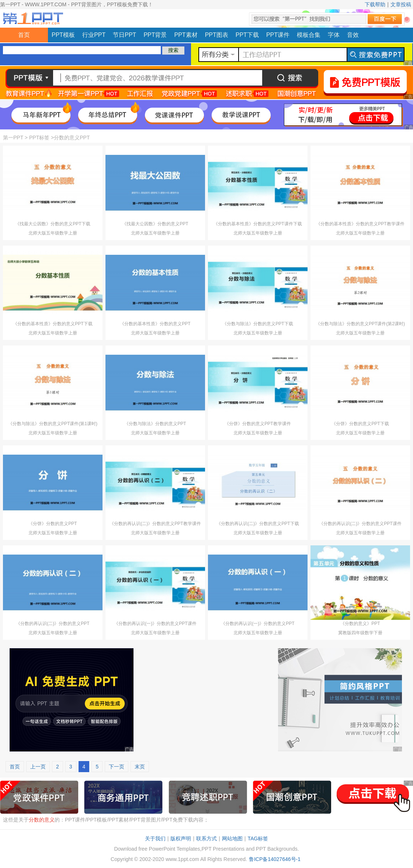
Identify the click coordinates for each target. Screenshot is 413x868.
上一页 (38, 767)
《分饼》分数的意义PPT (53, 524)
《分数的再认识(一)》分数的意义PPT (258, 624)
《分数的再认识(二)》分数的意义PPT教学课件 (155, 524)
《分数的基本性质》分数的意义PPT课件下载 (258, 224)
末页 (140, 767)
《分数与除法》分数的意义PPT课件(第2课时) (360, 324)
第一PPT (13, 138)
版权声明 (181, 839)
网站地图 (232, 839)
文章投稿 (401, 4)
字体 (334, 35)
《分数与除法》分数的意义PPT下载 (258, 324)
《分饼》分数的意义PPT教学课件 (258, 424)
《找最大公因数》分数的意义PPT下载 (53, 224)
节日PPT (124, 35)
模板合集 (309, 35)
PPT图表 (217, 35)
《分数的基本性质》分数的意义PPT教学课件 (360, 224)
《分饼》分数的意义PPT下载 (360, 424)
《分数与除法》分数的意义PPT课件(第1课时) (53, 424)
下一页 (117, 767)
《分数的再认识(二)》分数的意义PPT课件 (360, 524)
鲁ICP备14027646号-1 (275, 859)
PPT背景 (155, 35)
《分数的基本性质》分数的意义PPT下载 (53, 324)
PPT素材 (186, 35)
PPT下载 (247, 35)
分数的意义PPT (72, 138)
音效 (353, 35)
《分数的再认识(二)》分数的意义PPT (53, 624)
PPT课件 (278, 35)
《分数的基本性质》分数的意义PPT (155, 324)
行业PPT (94, 35)
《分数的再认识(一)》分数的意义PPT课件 (155, 624)
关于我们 (155, 839)
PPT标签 (39, 138)
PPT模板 (63, 35)
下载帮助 (375, 4)
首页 (24, 35)
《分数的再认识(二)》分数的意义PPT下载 (258, 524)
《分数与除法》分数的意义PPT (155, 424)
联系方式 (206, 839)
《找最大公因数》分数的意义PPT (155, 224)
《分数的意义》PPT (360, 624)
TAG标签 (258, 839)
